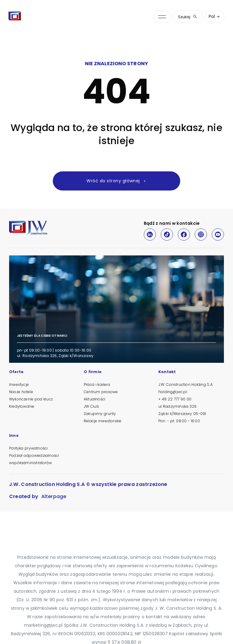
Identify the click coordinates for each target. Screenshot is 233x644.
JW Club (91, 406)
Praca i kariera (97, 384)
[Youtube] (218, 234)
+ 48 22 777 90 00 (175, 399)
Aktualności (95, 399)
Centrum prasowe (101, 392)
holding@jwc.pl (173, 392)
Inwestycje (19, 384)
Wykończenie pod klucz (31, 399)
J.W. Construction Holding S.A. (186, 384)
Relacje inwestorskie (103, 421)
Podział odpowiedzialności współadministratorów (34, 459)
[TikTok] (167, 234)
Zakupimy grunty (100, 414)
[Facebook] (184, 234)
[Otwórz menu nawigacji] (162, 17)
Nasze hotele (21, 392)
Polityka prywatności (28, 448)
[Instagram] (201, 234)
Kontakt (167, 372)
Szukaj (188, 17)
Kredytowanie (22, 406)
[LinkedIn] (150, 234)
